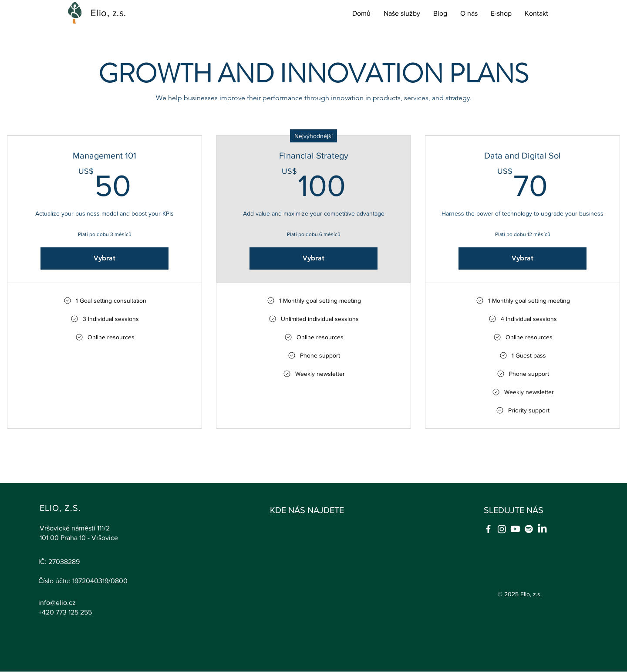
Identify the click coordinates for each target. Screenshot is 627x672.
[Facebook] (488, 529)
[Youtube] (515, 529)
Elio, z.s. (108, 13)
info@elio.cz (57, 603)
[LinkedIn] (542, 529)
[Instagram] (502, 529)
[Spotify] (529, 529)
